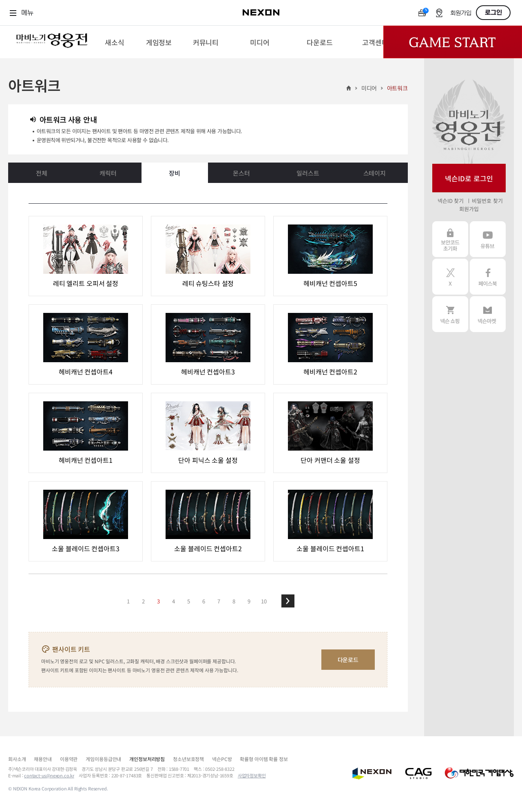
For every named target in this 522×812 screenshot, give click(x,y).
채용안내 (43, 759)
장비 (175, 173)
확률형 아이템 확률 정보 (264, 759)
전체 (42, 173)
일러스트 (308, 173)
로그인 (493, 13)
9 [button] (249, 601)
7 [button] (219, 601)
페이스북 (488, 277)
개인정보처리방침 (147, 759)
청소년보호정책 (188, 759)
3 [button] (158, 601)
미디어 (369, 88)
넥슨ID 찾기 (451, 201)
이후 (288, 601)
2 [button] (143, 601)
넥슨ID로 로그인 (469, 178)
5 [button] (189, 601)
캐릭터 (108, 173)
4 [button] (174, 601)
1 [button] (128, 601)
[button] (288, 601)
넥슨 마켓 (488, 314)
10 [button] (264, 601)
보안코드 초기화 (450, 239)
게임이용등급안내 (103, 759)
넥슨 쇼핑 (450, 314)
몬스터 (241, 173)
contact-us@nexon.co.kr (49, 775)
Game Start (453, 42)
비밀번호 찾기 (487, 201)
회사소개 (17, 759)
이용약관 (69, 759)
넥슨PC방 (222, 759)
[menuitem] (114, 42)
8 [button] (234, 601)
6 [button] (204, 601)
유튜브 (488, 239)
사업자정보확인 (252, 775)
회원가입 (461, 13)
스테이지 (375, 173)
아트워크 (397, 88)
